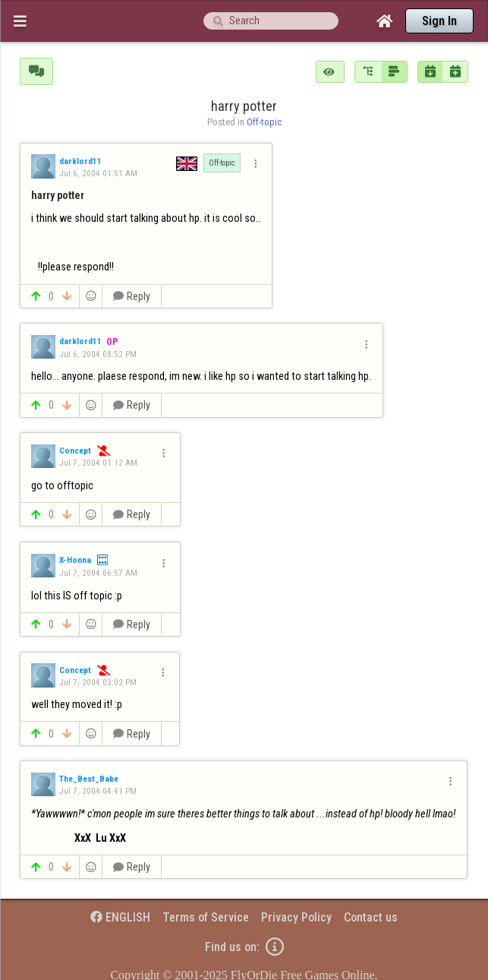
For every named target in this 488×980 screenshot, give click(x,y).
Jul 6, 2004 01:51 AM (98, 173)
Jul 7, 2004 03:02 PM (98, 682)
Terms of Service (206, 917)
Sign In (439, 21)
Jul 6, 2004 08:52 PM (98, 354)
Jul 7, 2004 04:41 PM (98, 791)
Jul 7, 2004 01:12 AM (98, 463)
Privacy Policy (296, 917)
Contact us (371, 917)
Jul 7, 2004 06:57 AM (98, 573)
